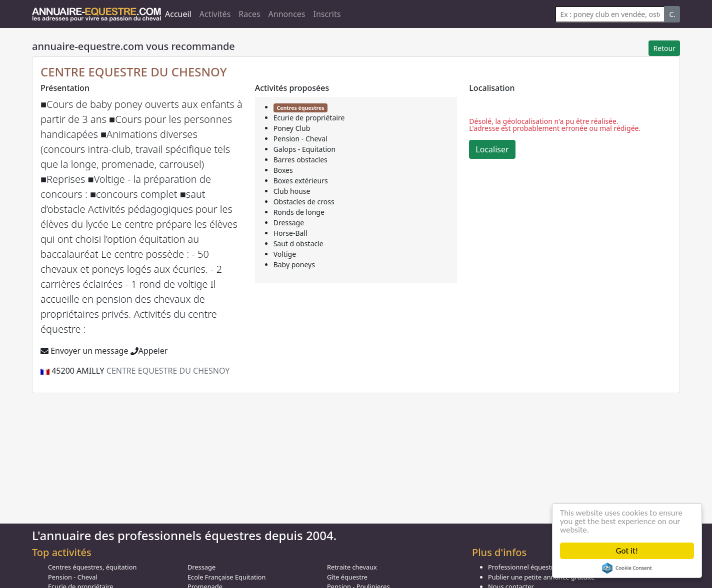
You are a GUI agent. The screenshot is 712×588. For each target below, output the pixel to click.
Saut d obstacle (298, 244)
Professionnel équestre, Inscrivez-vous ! (547, 567)
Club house (292, 191)
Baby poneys (294, 265)
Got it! (627, 551)
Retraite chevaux (352, 567)
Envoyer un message (84, 351)
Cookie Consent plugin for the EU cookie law (627, 568)
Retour (664, 48)
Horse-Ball (290, 233)
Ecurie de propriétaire (309, 118)
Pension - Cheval (300, 139)
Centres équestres (300, 108)
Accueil (178, 14)
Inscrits (327, 14)
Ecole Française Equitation (226, 577)
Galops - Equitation (305, 149)
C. (672, 14)
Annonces (287, 14)
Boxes (283, 170)
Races (249, 14)
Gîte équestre (347, 577)
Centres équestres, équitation (92, 567)
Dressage (289, 223)
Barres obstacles (300, 160)
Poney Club (292, 128)
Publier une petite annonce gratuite (541, 577)
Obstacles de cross (304, 202)
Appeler (149, 351)
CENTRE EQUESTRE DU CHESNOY (134, 72)
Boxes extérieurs (301, 181)
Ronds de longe (299, 212)
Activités (215, 14)
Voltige (285, 254)
